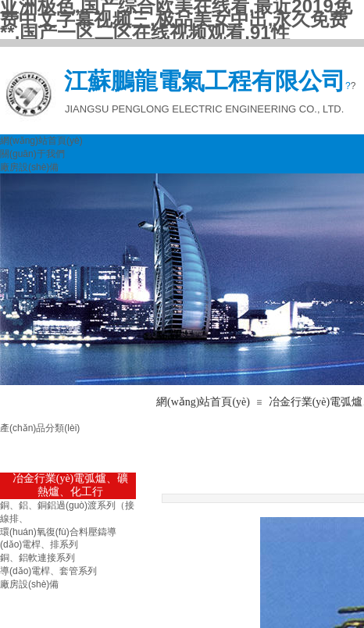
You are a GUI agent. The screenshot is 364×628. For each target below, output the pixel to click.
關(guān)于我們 (32, 154)
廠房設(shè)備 (29, 167)
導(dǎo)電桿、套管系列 (48, 571)
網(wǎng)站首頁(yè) (41, 141)
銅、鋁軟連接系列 (37, 558)
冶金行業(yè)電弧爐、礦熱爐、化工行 (71, 485)
